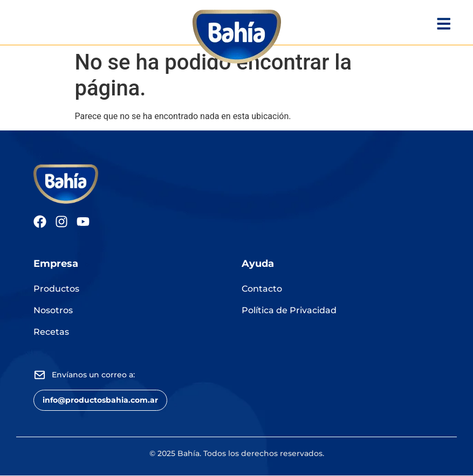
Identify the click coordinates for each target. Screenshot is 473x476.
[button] (100, 400)
